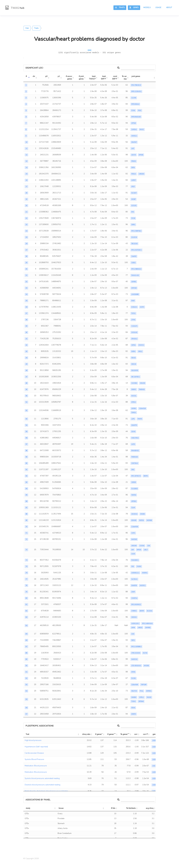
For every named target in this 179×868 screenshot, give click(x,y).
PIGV (140, 110)
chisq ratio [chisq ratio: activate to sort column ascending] (86, 734)
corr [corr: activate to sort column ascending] (136, 734)
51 (26, 402)
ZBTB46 (141, 701)
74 (26, 560)
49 (26, 389)
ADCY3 (134, 155)
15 (26, 174)
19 (26, 199)
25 (26, 237)
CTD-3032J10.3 (136, 666)
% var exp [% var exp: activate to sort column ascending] (125, 78)
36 (26, 307)
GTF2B (134, 123)
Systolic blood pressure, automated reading (42, 778)
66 (26, 501)
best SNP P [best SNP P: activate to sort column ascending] (104, 78)
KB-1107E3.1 (135, 377)
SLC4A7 (134, 193)
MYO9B (146, 666)
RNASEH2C (135, 451)
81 (26, 605)
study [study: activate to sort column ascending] (28, 808)
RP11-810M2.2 (136, 605)
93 (26, 685)
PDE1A (134, 174)
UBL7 (146, 550)
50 (26, 396)
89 (26, 659)
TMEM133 (135, 457)
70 (26, 527)
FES (133, 566)
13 (26, 161)
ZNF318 (134, 288)
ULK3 (133, 554)
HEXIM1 (134, 617)
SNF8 (133, 628)
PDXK (133, 708)
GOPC (142, 307)
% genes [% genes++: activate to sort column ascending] (125, 734)
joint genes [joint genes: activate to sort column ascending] (136, 76)
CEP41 (133, 345)
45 (26, 364)
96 (26, 708)
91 (26, 672)
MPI (133, 550)
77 (26, 579)
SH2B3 (143, 514)
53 (26, 419)
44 (26, 358)
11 (26, 149)
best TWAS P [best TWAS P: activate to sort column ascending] (92, 78)
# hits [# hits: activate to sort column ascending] (113, 808)
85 (26, 634)
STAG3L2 (134, 339)
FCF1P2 (134, 206)
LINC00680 (135, 294)
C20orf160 (135, 685)
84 (26, 626)
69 (26, 520)
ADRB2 (134, 282)
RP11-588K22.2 (136, 269)
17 (26, 187)
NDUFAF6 (135, 370)
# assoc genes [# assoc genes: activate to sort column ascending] (69, 78)
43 (26, 351)
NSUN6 (142, 383)
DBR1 (133, 225)
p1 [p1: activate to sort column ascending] (59, 76)
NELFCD (134, 691)
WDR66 (149, 520)
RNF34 (141, 520)
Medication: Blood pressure (36, 766)
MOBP (133, 199)
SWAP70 (134, 425)
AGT (133, 149)
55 (26, 432)
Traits (120, 8)
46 (26, 370)
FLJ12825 (134, 489)
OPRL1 (142, 697)
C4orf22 (134, 256)
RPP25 (139, 550)
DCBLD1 (134, 307)
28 (26, 256)
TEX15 (133, 358)
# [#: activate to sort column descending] (26, 76)
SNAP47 (134, 142)
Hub (27, 28)
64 (26, 489)
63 (26, 482)
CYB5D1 (134, 611)
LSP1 (133, 419)
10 (26, 142)
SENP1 (146, 476)
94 (26, 691)
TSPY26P (144, 685)
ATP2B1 (134, 501)
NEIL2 (140, 351)
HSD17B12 (135, 438)
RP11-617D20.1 (136, 250)
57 (26, 444)
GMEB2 (134, 697)
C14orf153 (135, 527)
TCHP (133, 508)
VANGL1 (134, 136)
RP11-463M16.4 (147, 624)
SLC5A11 (134, 579)
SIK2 (133, 470)
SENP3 (142, 611)
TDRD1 (134, 413)
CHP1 (133, 533)
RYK (133, 212)
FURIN (139, 566)
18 (26, 193)
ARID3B (134, 546)
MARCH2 (134, 659)
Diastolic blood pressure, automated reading (42, 785)
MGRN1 (145, 573)
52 (26, 411)
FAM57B (134, 586)
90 (26, 666)
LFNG (133, 320)
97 (26, 714)
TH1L (142, 691)
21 (26, 212)
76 (26, 573)
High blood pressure (33, 740)
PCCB (133, 218)
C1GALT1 (134, 326)
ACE (133, 634)
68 (26, 514)
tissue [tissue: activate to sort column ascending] (61, 808)
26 (26, 244)
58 (26, 451)
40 (26, 332)
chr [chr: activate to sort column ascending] (34, 76)
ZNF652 (148, 628)
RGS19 (149, 697)
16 (26, 180)
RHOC (142, 130)
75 (26, 566)
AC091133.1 (135, 624)
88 (26, 653)
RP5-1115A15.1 (136, 91)
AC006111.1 (135, 573)
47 (26, 377)
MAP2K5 (134, 539)
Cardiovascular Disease (34, 753)
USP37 (134, 180)
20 (26, 206)
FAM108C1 (135, 560)
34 (26, 294)
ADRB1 (134, 409)
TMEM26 (142, 389)
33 (26, 288)
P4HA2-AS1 (135, 275)
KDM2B (134, 520)
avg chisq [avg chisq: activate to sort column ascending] (150, 808)
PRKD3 (134, 161)
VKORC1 (143, 586)
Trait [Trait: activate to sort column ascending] (27, 734)
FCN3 (133, 110)
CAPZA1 (134, 130)
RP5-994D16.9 (136, 117)
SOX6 (133, 432)
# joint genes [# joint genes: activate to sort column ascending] (81, 78)
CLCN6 (134, 98)
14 (26, 168)
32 (26, 282)
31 (26, 275)
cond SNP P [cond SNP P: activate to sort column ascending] (115, 78)
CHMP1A (134, 598)
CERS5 (134, 482)
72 (26, 539)
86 (26, 640)
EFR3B (141, 155)
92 (26, 678)
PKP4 (133, 168)
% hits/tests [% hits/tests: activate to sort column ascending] (131, 808)
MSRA (133, 351)
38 (26, 320)
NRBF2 (134, 389)
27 (26, 250)
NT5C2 (134, 402)
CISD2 (133, 263)
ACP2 (133, 444)
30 (26, 269)
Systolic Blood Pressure (34, 759)
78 (26, 586)
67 (26, 508)
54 (26, 425)
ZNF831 (149, 691)
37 (26, 313)
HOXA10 (134, 332)
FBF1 (133, 640)
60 (26, 463)
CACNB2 (134, 383)
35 (26, 301)
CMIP (133, 592)
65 (26, 495)
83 (26, 617)
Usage (158, 8)
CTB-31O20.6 (136, 653)
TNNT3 (140, 419)
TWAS (15, 8)
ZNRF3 (134, 714)
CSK (149, 546)
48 (26, 383)
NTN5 (133, 672)
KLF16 (145, 653)
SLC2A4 (149, 611)
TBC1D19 (134, 244)
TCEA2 (133, 701)
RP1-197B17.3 (136, 476)
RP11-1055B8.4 (136, 647)
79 (26, 592)
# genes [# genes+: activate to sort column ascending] (99, 734)
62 (26, 476)
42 (26, 345)
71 (26, 533)
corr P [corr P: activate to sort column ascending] (145, 734)
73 (26, 550)
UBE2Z (140, 628)
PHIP (133, 301)
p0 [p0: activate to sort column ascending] (46, 76)
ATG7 (133, 187)
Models (147, 8)
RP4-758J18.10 (136, 85)
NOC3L (134, 396)
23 (26, 225)
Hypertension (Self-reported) (36, 747)
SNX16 (134, 364)
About (169, 8)
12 (26, 155)
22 (26, 218)
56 (26, 438)
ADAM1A (134, 514)
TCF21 (133, 313)
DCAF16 (134, 237)
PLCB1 (134, 678)
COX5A (142, 546)
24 (26, 231)
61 (26, 470)
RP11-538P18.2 (136, 231)
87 (26, 647)
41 (26, 339)
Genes (134, 8)
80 (26, 598)
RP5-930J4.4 (135, 104)
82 (26, 611)
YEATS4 (134, 495)
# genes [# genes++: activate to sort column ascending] (111, 734)
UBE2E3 (141, 174)
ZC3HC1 (141, 345)
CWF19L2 (135, 463)
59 (26, 457)
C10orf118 (142, 409)
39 (26, 326)
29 (26, 263)
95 (26, 699)
